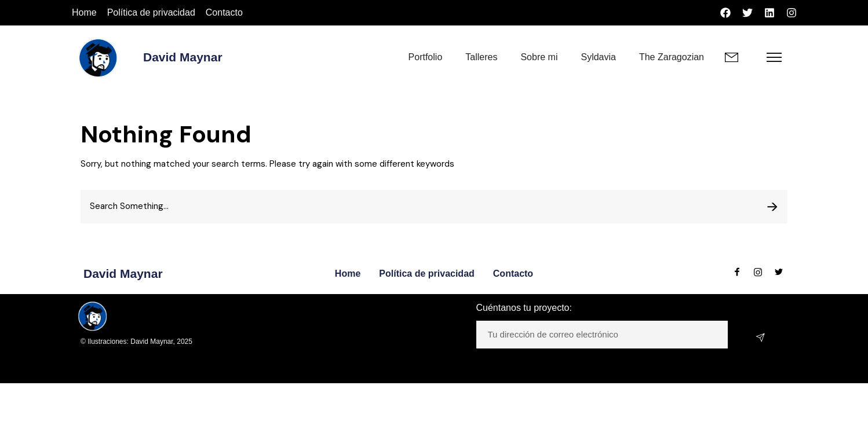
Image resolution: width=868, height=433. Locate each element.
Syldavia (598, 57)
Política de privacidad (151, 12)
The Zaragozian (672, 57)
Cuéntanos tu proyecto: (524, 308)
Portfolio (426, 57)
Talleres (481, 57)
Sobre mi (539, 57)
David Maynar (183, 57)
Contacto (224, 12)
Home (84, 12)
